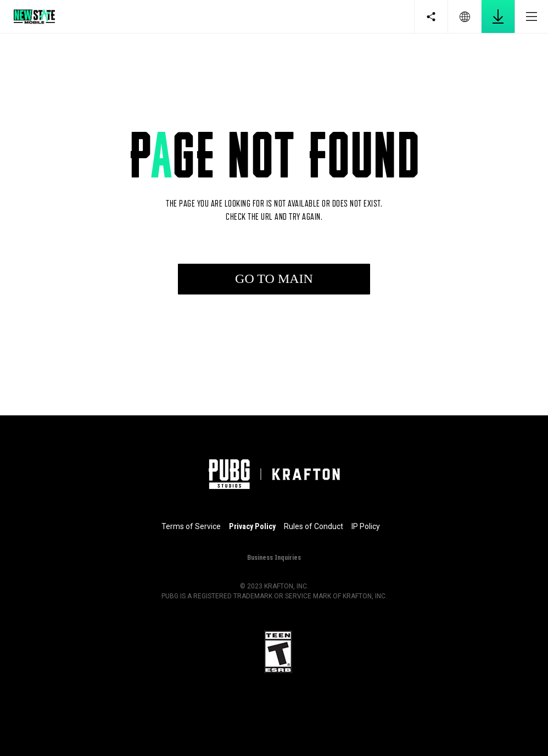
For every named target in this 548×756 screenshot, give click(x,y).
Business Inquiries (274, 557)
